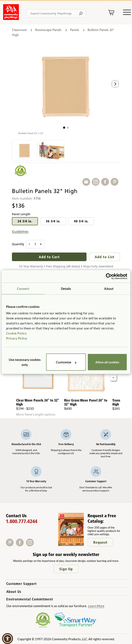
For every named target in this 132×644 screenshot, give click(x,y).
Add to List (105, 257)
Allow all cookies (107, 362)
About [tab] (109, 288)
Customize (66, 362)
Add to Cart (49, 257)
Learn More (96, 606)
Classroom (19, 30)
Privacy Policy (17, 338)
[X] (36, 545)
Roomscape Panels (48, 30)
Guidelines (20, 232)
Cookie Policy (16, 333)
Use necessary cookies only (25, 362)
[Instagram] (31, 545)
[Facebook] (21, 545)
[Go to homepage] (11, 19)
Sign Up (66, 569)
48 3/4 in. (81, 221)
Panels (74, 30)
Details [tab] (66, 288)
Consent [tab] (23, 288)
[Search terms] (56, 13)
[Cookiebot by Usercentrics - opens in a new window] (109, 276)
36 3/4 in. (53, 221)
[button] (64, 128)
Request (100, 542)
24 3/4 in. (25, 221)
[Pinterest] (11, 545)
